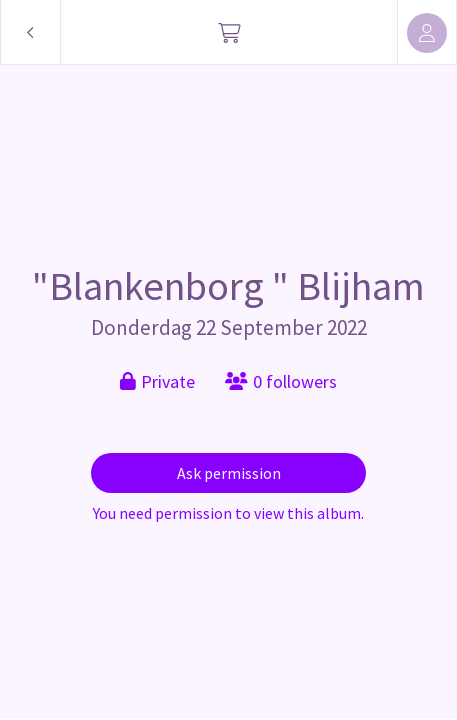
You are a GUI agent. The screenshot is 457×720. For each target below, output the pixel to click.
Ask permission (229, 473)
